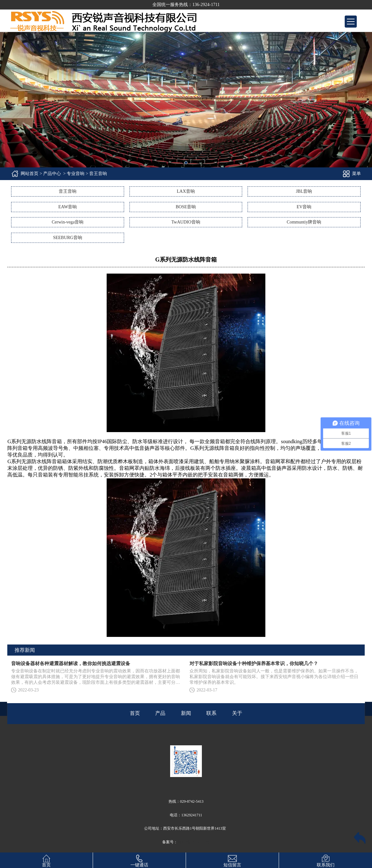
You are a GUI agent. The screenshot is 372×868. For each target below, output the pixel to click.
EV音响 (304, 207)
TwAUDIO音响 (186, 222)
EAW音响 (68, 207)
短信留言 (232, 860)
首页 (46, 860)
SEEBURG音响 (68, 238)
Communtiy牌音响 (304, 222)
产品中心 (52, 174)
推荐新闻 (25, 650)
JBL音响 (304, 191)
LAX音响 (186, 191)
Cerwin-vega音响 (68, 222)
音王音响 (68, 191)
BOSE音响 (186, 207)
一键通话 (139, 860)
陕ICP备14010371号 (194, 842)
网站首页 (30, 174)
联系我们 (326, 860)
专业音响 (76, 174)
